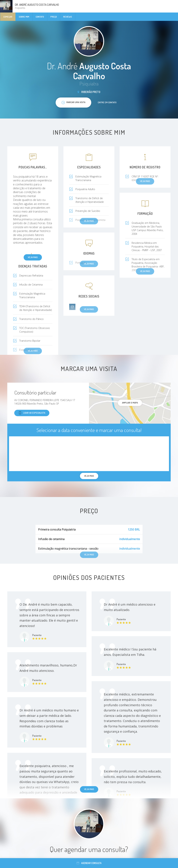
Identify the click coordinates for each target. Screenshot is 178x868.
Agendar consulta (89, 863)
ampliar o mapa (130, 403)
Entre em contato (107, 102)
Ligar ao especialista (32, 413)
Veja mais (33, 257)
